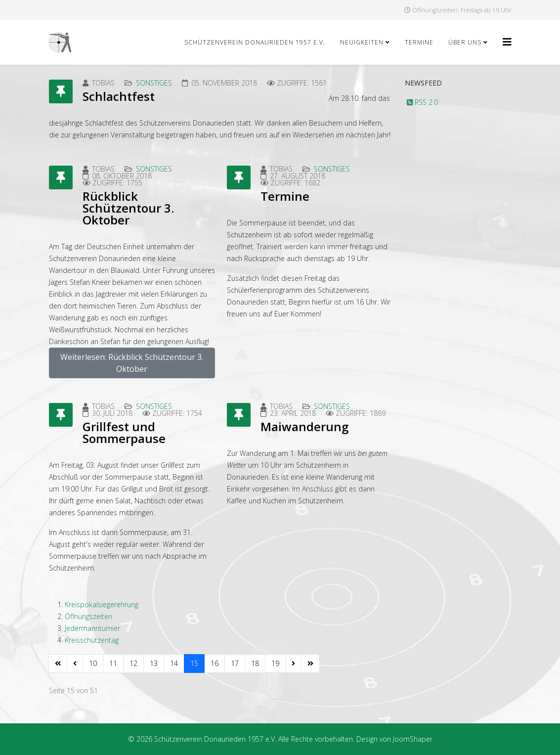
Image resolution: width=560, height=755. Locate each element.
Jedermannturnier (92, 628)
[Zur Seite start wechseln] (58, 664)
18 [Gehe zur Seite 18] (255, 663)
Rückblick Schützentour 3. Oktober (128, 208)
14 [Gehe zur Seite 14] (174, 663)
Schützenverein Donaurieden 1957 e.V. (255, 42)
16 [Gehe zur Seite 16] (215, 663)
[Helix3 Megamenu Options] (507, 42)
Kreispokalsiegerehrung (102, 604)
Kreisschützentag (92, 640)
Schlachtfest (119, 96)
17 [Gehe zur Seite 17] (235, 663)
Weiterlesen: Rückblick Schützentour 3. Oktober (132, 363)
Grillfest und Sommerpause (124, 432)
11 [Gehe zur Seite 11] (113, 663)
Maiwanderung (304, 426)
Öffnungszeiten (88, 616)
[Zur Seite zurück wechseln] (75, 664)
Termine (419, 42)
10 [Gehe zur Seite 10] (93, 663)
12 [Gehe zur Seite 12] (133, 663)
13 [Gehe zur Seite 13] (154, 663)
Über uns (465, 42)
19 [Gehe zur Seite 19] (275, 663)
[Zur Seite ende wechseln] (310, 664)
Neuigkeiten (362, 42)
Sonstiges (154, 83)
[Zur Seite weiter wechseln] (293, 664)
